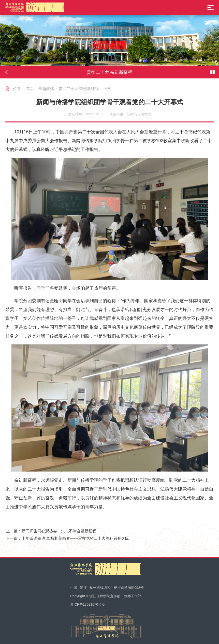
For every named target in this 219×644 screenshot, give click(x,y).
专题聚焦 (46, 89)
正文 (107, 89)
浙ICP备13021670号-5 (88, 604)
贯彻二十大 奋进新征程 (79, 89)
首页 (30, 89)
